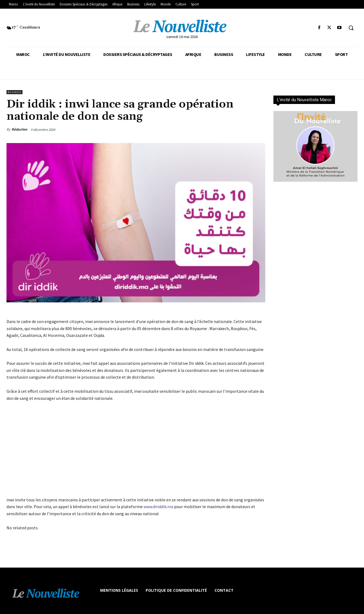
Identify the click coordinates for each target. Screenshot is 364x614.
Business (15, 92)
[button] (351, 28)
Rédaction (19, 129)
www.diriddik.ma (158, 507)
